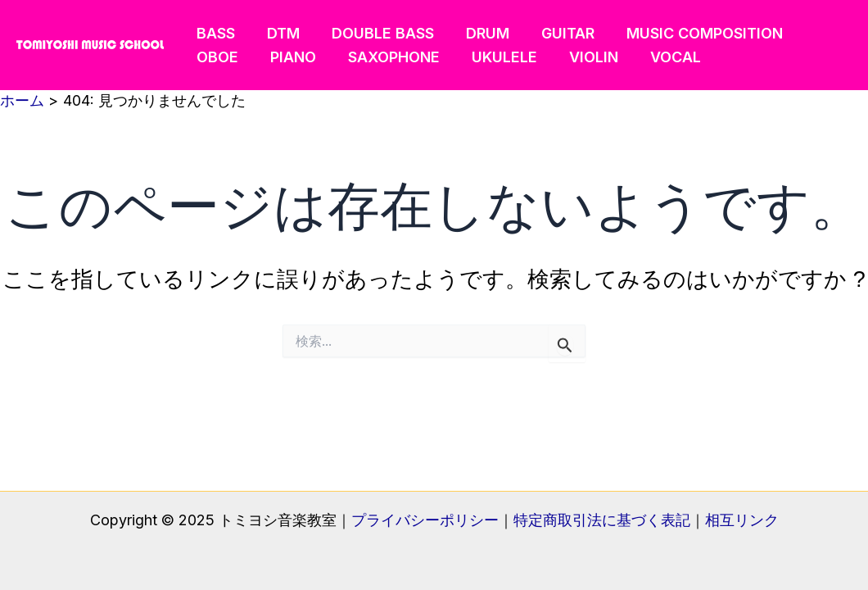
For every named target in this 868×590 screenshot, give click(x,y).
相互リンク (742, 520)
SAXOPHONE (387, 57)
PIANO (289, 57)
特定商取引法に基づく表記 (602, 520)
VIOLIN (582, 57)
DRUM (479, 33)
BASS (214, 33)
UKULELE (495, 57)
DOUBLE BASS (376, 33)
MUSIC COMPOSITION (691, 33)
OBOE (216, 57)
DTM (279, 33)
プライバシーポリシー (425, 520)
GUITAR (556, 33)
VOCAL (662, 57)
